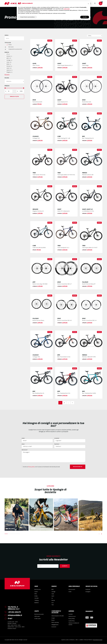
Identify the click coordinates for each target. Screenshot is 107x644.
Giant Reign (85, 65)
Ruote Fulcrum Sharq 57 (89, 284)
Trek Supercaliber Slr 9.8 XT (90, 248)
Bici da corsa (10, 529)
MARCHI (54, 586)
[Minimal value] (14, 88)
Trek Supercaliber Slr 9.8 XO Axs (66, 175)
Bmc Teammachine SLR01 (89, 393)
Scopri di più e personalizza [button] (27, 17)
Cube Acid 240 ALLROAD (39, 248)
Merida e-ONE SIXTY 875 (89, 357)
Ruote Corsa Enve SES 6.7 (64, 284)
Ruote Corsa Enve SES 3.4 (89, 321)
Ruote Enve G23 (87, 102)
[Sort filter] (97, 36)
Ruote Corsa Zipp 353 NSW (40, 284)
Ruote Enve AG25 (37, 102)
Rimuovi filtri (14, 97)
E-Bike (82, 529)
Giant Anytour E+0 (62, 102)
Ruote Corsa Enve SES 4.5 (64, 321)
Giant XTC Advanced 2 (64, 211)
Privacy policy (31, 467)
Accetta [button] (85, 17)
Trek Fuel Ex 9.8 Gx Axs (39, 175)
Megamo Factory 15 (38, 211)
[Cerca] (14, 38)
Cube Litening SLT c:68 (64, 138)
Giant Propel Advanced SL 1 (65, 65)
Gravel (33, 529)
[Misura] (14, 81)
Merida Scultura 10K (88, 175)
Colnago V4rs (36, 357)
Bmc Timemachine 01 (88, 138)
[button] (99, 534)
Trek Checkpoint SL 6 (63, 248)
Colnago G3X (36, 138)
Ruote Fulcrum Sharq (38, 321)
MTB (57, 529)
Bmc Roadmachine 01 (38, 393)
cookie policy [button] (67, 9)
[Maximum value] (21, 91)
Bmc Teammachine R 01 (64, 393)
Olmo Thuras (36, 65)
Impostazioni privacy (98, 640)
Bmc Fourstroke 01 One (64, 357)
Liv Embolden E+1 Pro (88, 211)
